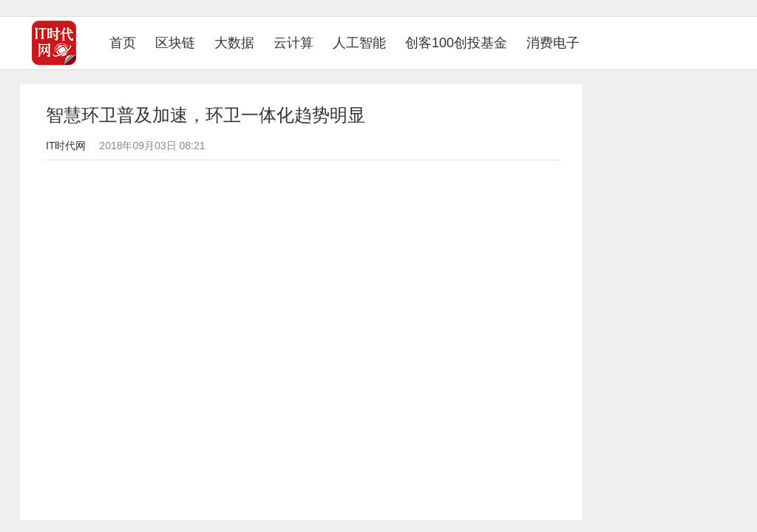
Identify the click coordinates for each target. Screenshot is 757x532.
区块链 (175, 43)
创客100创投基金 (456, 43)
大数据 (234, 43)
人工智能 (359, 43)
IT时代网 (66, 146)
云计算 (293, 43)
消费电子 (553, 43)
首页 (128, 42)
